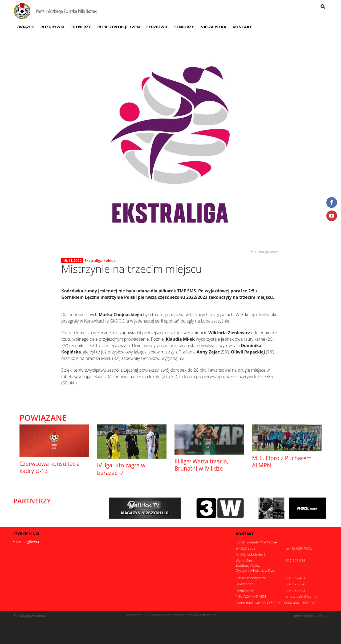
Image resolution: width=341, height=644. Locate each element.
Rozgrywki (52, 27)
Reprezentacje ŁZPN (119, 27)
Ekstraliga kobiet (100, 261)
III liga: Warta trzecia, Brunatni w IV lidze (201, 465)
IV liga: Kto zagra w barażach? (121, 469)
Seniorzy (184, 27)
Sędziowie (157, 27)
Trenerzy (81, 27)
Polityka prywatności (30, 616)
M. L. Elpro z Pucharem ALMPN (282, 462)
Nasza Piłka (213, 27)
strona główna (27, 542)
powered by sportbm (311, 616)
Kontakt (242, 27)
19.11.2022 (72, 261)
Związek (25, 27)
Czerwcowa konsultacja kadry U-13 (50, 467)
